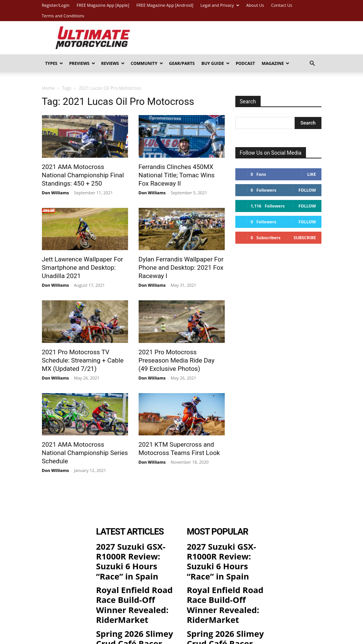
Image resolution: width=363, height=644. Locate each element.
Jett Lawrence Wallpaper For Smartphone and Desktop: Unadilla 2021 (83, 267)
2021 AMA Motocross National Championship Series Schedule (85, 453)
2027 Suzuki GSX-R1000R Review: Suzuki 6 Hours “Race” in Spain (132, 550)
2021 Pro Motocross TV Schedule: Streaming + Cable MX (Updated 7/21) (83, 360)
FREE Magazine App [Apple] (103, 5)
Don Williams (56, 193)
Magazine (276, 63)
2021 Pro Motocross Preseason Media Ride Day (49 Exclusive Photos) (177, 360)
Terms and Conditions (63, 16)
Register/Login (56, 5)
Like (311, 174)
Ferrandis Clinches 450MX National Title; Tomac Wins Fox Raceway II (177, 175)
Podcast (245, 63)
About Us (255, 5)
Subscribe (305, 237)
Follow (307, 190)
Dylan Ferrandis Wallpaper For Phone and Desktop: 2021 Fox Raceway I (181, 267)
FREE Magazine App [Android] (165, 5)
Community (147, 63)
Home (48, 88)
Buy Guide (215, 63)
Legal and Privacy (220, 5)
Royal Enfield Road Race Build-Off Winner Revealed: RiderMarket (132, 576)
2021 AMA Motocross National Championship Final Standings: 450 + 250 (83, 175)
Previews (82, 63)
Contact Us (282, 5)
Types (54, 63)
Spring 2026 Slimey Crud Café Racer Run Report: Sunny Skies (132, 601)
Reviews (113, 63)
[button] (312, 64)
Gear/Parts (182, 63)
